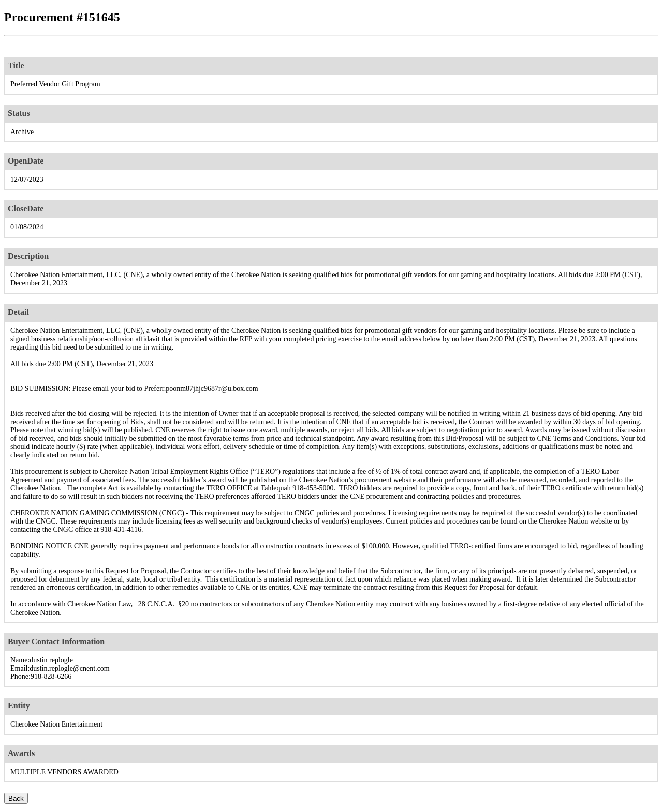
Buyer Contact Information (56, 641)
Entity (19, 706)
